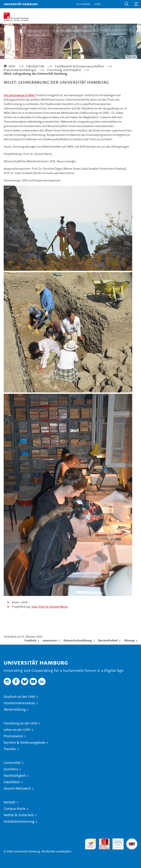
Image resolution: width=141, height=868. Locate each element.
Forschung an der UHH (21, 723)
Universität (12, 763)
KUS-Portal (84, 4)
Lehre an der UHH (17, 730)
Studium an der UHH (19, 697)
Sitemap (129, 640)
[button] (127, 4)
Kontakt (10, 802)
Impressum (50, 640)
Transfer (10, 749)
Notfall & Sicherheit (19, 815)
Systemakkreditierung (132, 840)
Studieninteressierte (19, 703)
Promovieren (13, 736)
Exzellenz (11, 769)
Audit (102, 840)
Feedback (30, 640)
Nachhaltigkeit (15, 776)
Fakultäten (12, 782)
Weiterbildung (15, 709)
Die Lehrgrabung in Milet (19, 95)
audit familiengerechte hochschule (91, 844)
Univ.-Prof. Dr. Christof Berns (50, 607)
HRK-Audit (116, 842)
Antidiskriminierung (19, 821)
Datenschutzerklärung (78, 640)
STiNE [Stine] (97, 4)
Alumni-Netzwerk (17, 788)
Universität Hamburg (21, 4)
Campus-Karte (15, 809)
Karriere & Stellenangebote (25, 743)
